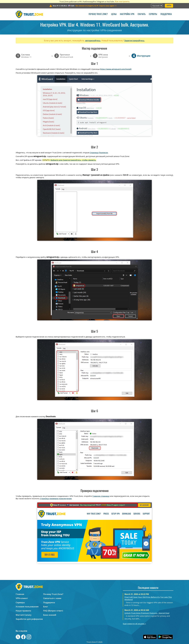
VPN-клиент (22, 598)
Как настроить (122, 1)
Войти (169, 6)
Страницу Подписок (99, 153)
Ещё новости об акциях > (134, 624)
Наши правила (23, 611)
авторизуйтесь (93, 40)
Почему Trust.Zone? (98, 14)
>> (96, 6)
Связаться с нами (52, 598)
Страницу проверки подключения (56, 498)
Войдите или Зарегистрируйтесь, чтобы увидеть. (73, 160)
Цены (114, 14)
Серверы (153, 14)
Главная (20, 594)
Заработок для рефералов (29, 619)
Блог (46, 607)
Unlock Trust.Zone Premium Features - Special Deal (147, 613)
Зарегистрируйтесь (134, 40)
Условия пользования (27, 607)
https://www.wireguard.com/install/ (116, 69)
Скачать (142, 14)
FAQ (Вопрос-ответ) (53, 611)
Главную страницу (101, 496)
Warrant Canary (24, 615)
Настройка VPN (127, 14)
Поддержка (166, 14)
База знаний (50, 615)
